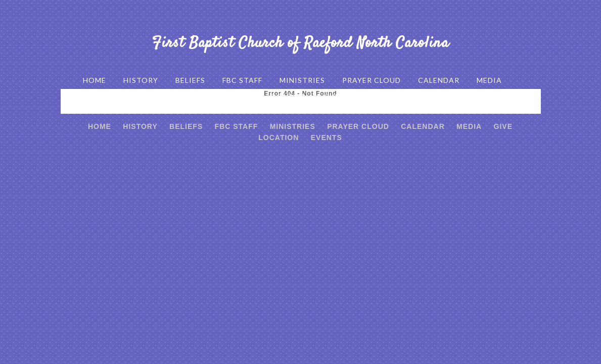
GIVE (240, 96)
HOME (95, 80)
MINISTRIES (302, 80)
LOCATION (287, 96)
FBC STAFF (242, 80)
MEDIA (489, 80)
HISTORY (141, 80)
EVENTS (340, 96)
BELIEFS (190, 80)
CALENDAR (439, 80)
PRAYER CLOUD (372, 80)
